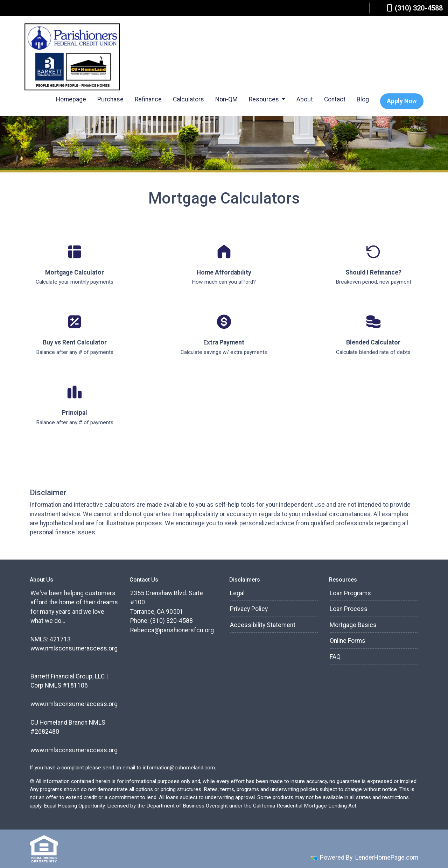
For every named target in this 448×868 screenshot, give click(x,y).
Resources (265, 99)
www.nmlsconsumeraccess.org (74, 648)
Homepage (71, 99)
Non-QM (226, 99)
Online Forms (348, 641)
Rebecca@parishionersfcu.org (172, 630)
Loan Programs (350, 593)
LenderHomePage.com (387, 858)
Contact (335, 99)
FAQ (335, 657)
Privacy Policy (249, 609)
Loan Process (349, 609)
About (305, 99)
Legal (237, 593)
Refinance (148, 99)
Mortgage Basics (353, 625)
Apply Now (402, 101)
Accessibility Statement (263, 625)
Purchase (110, 99)
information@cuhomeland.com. (179, 768)
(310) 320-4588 (415, 8)
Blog (363, 99)
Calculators (188, 99)
